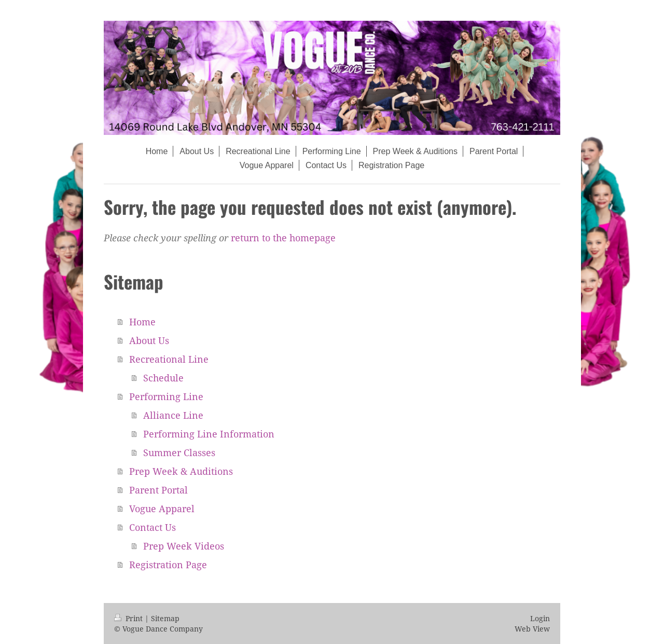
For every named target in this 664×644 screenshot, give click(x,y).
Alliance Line (173, 415)
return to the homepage (283, 238)
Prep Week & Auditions (181, 471)
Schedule (163, 378)
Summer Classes (179, 453)
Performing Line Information (209, 434)
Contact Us (153, 527)
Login (540, 618)
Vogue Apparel (162, 509)
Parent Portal (158, 490)
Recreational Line (169, 359)
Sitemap (165, 618)
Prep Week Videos (184, 546)
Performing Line (166, 396)
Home (142, 322)
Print (129, 618)
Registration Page (168, 565)
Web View (532, 629)
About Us (149, 340)
